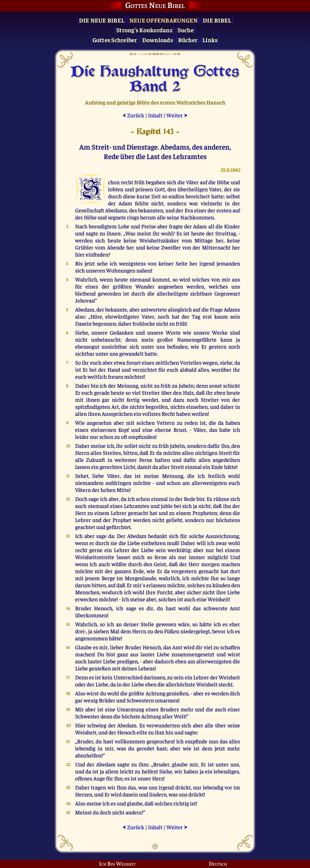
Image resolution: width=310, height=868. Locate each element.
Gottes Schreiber (115, 40)
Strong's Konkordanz (144, 30)
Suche (186, 30)
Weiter (177, 115)
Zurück (133, 115)
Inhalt (155, 115)
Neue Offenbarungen (164, 20)
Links (210, 40)
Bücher (188, 40)
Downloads (158, 40)
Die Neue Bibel (102, 20)
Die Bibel (217, 20)
